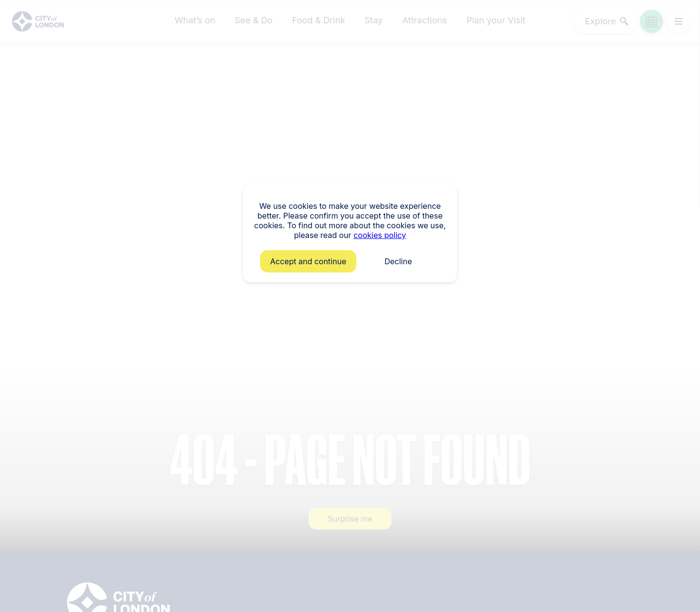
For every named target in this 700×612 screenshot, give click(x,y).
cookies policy (380, 235)
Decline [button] (398, 261)
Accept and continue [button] (308, 261)
